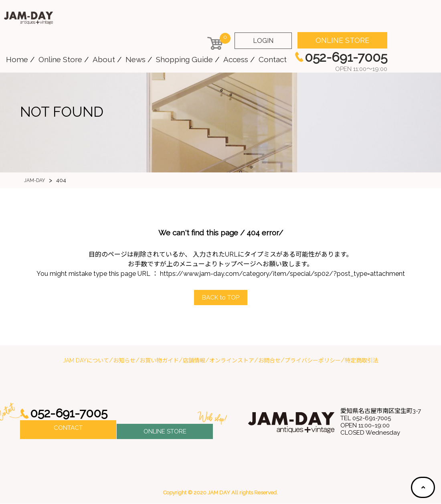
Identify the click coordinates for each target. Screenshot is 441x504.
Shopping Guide (184, 59)
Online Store (60, 59)
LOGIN (263, 41)
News (136, 59)
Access (236, 59)
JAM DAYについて (86, 361)
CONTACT (68, 430)
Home (17, 59)
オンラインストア (232, 361)
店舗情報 (194, 361)
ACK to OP (220, 298)
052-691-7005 (71, 414)
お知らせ (124, 361)
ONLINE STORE (342, 40)
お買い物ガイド (159, 361)
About (104, 59)
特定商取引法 (362, 361)
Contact (273, 59)
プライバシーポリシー (313, 361)
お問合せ (269, 361)
